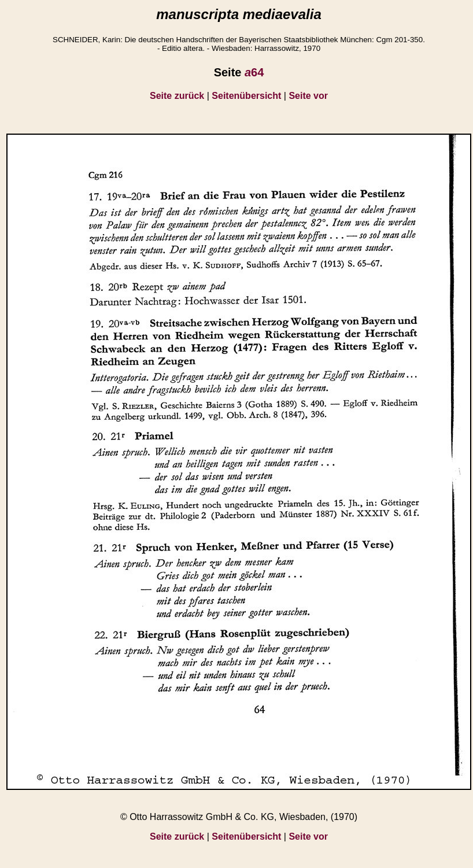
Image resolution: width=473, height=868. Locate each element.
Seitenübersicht (246, 96)
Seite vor (308, 96)
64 (254, 72)
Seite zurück (177, 96)
